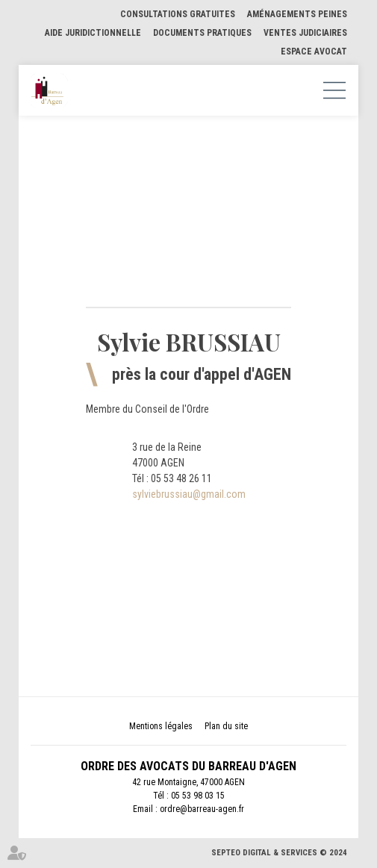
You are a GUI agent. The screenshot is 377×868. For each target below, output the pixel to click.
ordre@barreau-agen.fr (202, 809)
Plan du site (226, 726)
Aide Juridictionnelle (93, 33)
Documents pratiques (202, 33)
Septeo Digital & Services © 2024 (279, 853)
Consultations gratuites (178, 14)
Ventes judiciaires (305, 33)
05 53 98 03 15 (198, 796)
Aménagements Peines (297, 14)
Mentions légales (161, 726)
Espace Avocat (314, 51)
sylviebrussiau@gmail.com (189, 494)
